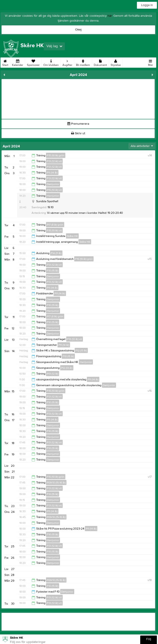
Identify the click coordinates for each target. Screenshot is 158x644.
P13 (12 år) (53, 374)
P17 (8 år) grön (55, 225)
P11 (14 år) (52, 173)
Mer (150, 62)
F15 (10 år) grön (56, 155)
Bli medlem (83, 62)
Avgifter (67, 62)
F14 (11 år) (56, 253)
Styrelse (116, 62)
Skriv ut (78, 133)
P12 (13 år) (67, 368)
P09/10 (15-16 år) (56, 483)
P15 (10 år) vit (54, 190)
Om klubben (51, 62)
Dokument (100, 62)
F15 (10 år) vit (54, 230)
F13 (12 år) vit (54, 161)
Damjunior (53, 184)
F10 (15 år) (53, 271)
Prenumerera (78, 124)
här (110, 16)
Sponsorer (33, 62)
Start (5, 62)
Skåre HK (72, 236)
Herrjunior (53, 196)
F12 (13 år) (81, 351)
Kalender (18, 62)
